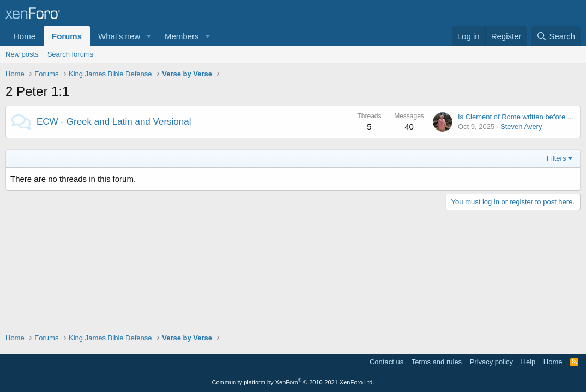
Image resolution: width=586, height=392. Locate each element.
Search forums (71, 54)
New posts (22, 54)
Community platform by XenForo (293, 382)
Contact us (386, 362)
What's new (119, 36)
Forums (67, 36)
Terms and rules (437, 362)
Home (25, 36)
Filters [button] (556, 158)
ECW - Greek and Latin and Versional (114, 122)
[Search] (556, 36)
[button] (149, 36)
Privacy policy (491, 362)
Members (182, 36)
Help (528, 362)
